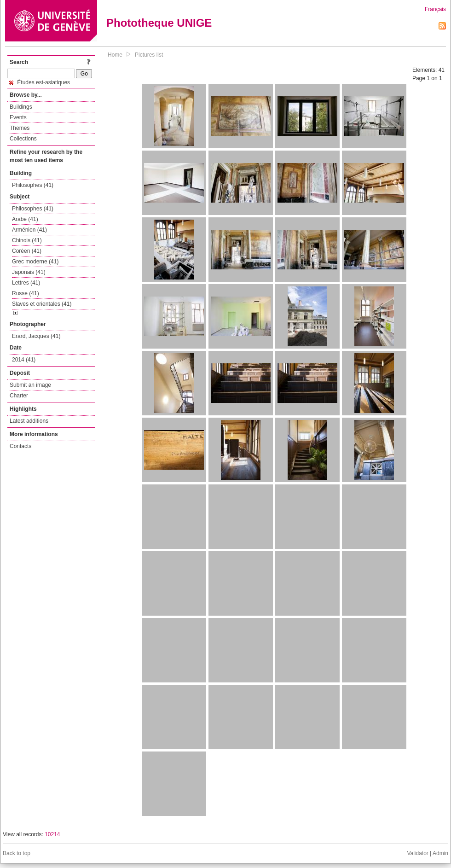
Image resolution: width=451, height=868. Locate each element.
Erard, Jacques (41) (36, 336)
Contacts (20, 446)
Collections (23, 139)
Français (435, 9)
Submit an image (30, 385)
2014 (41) (24, 360)
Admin (440, 853)
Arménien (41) (29, 230)
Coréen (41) (27, 251)
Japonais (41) (29, 272)
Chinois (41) (27, 240)
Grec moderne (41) (35, 262)
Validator (417, 853)
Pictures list (149, 55)
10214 (52, 834)
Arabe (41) (25, 219)
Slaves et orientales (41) (42, 304)
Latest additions (29, 421)
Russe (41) (26, 293)
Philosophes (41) (33, 185)
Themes (20, 128)
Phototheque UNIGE (159, 23)
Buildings (21, 107)
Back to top (17, 853)
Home (115, 55)
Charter (19, 396)
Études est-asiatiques (40, 82)
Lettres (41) (26, 283)
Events (18, 117)
